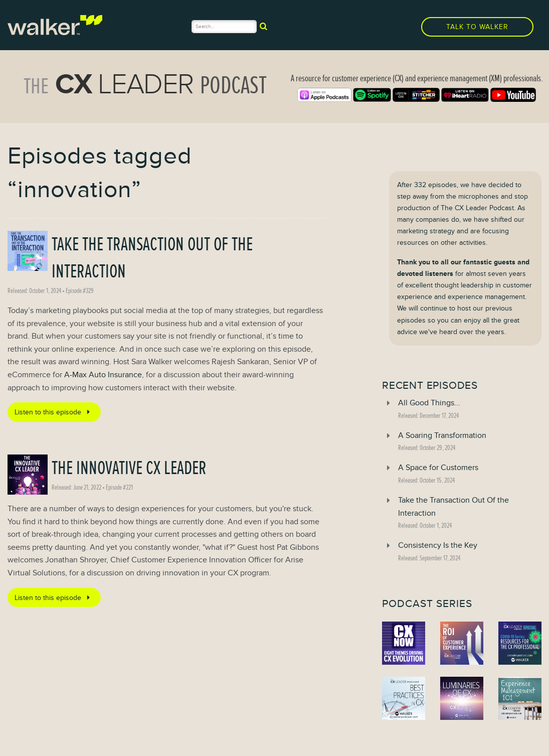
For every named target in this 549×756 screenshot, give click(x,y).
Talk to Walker (477, 27)
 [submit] (263, 26)
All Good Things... (429, 403)
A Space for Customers (438, 468)
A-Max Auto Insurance (103, 375)
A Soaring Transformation (442, 435)
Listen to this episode (54, 412)
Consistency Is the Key (438, 545)
